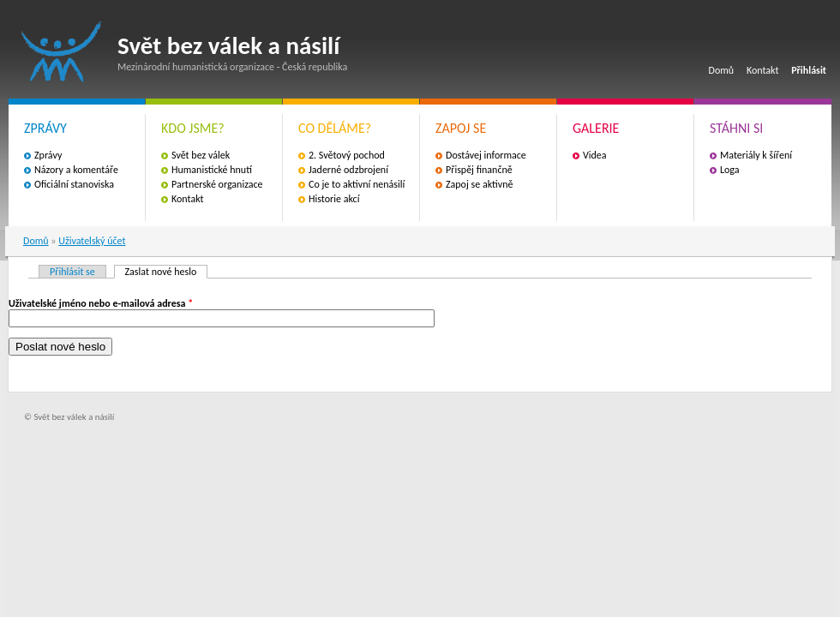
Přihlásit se (72, 272)
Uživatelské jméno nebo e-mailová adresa (101, 303)
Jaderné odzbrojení (348, 170)
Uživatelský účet (92, 241)
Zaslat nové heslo (167, 272)
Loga (730, 170)
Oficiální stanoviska (74, 184)
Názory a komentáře (76, 170)
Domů (722, 70)
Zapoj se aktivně (479, 184)
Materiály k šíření (756, 155)
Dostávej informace (486, 155)
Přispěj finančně (479, 170)
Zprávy (48, 155)
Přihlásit (809, 70)
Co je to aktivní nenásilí (357, 184)
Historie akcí (334, 199)
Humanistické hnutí (212, 170)
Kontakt (763, 70)
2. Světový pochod (347, 155)
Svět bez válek (201, 155)
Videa (595, 155)
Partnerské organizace (217, 184)
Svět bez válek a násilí (62, 52)
